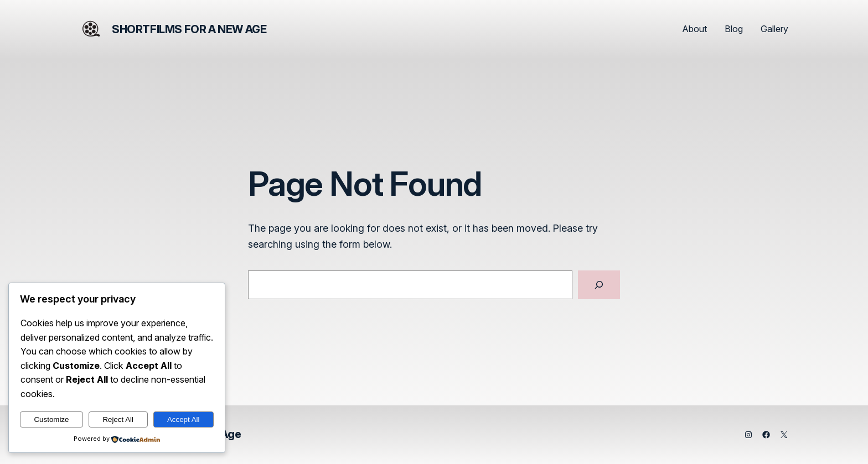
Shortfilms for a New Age (189, 29)
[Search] (599, 285)
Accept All (184, 419)
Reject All (118, 419)
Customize (51, 419)
